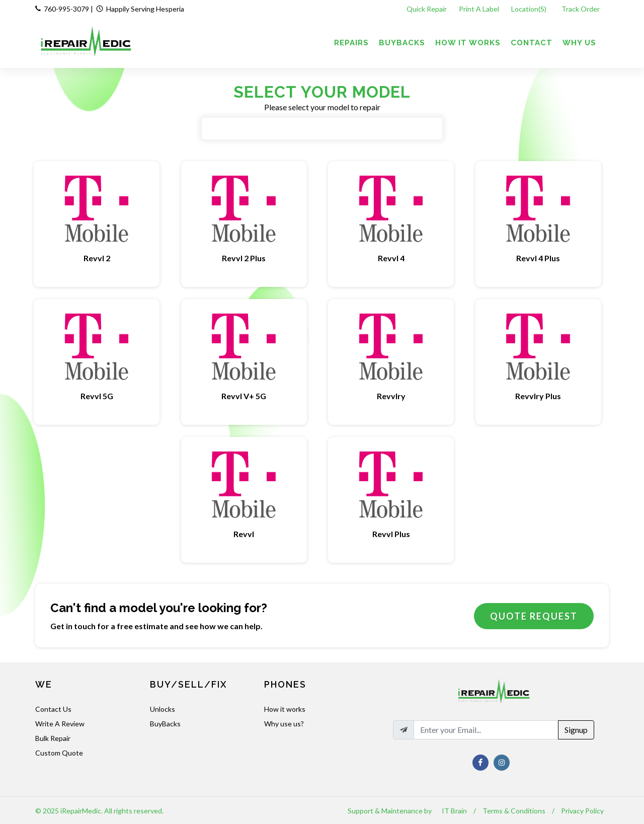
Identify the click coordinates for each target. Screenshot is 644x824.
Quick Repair (427, 9)
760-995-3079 (66, 9)
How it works (285, 709)
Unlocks (163, 709)
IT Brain (454, 811)
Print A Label (479, 9)
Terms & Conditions (514, 811)
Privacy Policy (582, 811)
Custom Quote (59, 753)
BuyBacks (165, 724)
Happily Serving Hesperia (145, 9)
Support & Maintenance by (390, 811)
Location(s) (530, 9)
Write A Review (60, 724)
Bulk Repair (53, 738)
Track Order (581, 9)
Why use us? (284, 724)
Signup (576, 730)
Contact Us (53, 709)
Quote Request (534, 616)
